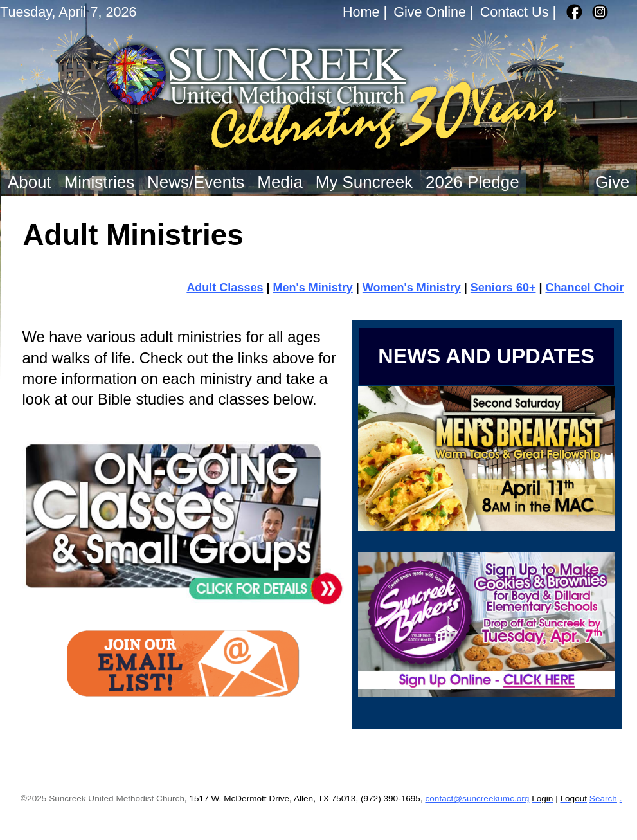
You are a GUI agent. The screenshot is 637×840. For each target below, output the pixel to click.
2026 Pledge (472, 182)
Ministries (99, 182)
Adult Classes (225, 288)
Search (603, 799)
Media (280, 182)
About (30, 182)
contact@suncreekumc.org (477, 799)
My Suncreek (364, 182)
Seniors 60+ (503, 288)
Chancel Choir (584, 288)
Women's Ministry (412, 288)
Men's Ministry (312, 288)
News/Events (196, 182)
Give (612, 182)
